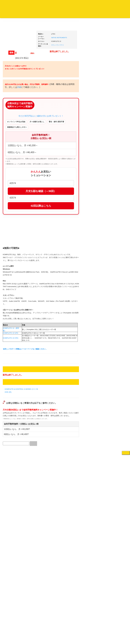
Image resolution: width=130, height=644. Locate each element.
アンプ (109, 309)
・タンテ (112, 172)
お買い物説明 (29, 14)
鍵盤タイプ (113, 374)
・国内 (11, 99)
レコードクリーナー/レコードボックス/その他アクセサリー (15, 322)
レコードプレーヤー (114, 304)
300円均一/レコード (14, 270)
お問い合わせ (53, 14)
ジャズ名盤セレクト (14, 114)
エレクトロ (11, 216)
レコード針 (111, 222)
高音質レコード (13, 144)
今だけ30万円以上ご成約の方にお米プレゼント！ (65, 162)
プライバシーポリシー (86, 633)
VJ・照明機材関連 (114, 324)
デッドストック (13, 285)
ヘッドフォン (112, 232)
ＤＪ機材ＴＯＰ (113, 133)
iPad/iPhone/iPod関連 (115, 242)
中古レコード (12, 290)
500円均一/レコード (14, 275)
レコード (92, 19)
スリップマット (113, 227)
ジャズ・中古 (12, 120)
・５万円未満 (114, 188)
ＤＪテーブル (112, 237)
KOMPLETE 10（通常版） (37, 459)
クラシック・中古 (13, 134)
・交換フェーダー (116, 217)
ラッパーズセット (116, 358)
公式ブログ (41, 14)
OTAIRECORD (64, 640)
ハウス (9, 221)
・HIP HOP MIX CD (16, 192)
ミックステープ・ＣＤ (15, 295)
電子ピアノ (111, 414)
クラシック (11, 124)
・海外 (11, 94)
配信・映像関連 (113, 329)
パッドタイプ (114, 379)
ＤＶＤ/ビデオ (12, 314)
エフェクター (112, 419)
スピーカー (111, 262)
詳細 (51, 125)
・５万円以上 (114, 193)
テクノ (9, 226)
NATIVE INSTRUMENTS (83, 41)
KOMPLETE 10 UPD (35, 461)
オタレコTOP (6, 14)
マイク (109, 282)
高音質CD (10, 140)
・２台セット (114, 177)
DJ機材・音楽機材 (107, 19)
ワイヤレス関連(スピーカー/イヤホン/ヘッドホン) (116, 269)
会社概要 (64, 14)
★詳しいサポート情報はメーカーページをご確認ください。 (49, 477)
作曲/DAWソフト (115, 345)
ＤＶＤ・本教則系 (114, 314)
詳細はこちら (10, 461)
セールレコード (13, 265)
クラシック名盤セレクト (16, 129)
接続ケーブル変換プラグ (116, 277)
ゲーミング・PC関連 (115, 424)
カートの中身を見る (79, 15)
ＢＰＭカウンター (114, 292)
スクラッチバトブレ (14, 104)
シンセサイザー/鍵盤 (115, 397)
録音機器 (110, 392)
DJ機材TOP (18, 14)
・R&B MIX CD (14, 211)
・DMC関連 (13, 197)
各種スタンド (112, 287)
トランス (10, 231)
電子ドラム (111, 409)
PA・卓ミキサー (113, 319)
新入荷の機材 (112, 143)
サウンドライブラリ (82, 48)
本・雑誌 (10, 336)
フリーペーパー (13, 341)
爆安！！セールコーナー (116, 138)
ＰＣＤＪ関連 (112, 163)
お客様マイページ (98, 15)
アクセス (45, 633)
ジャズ (9, 109)
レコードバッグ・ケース (116, 257)
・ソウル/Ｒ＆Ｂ (15, 206)
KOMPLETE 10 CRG (35, 466)
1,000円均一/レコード (15, 280)
